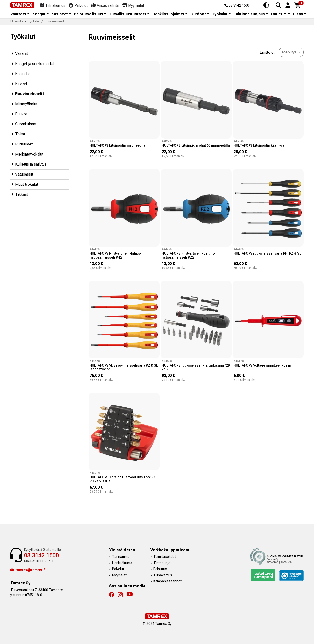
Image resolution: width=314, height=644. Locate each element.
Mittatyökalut (24, 104)
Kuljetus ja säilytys (28, 164)
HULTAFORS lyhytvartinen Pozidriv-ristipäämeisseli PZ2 (189, 255)
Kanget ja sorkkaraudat (32, 63)
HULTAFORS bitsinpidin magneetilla (118, 145)
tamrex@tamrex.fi (28, 570)
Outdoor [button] (198, 14)
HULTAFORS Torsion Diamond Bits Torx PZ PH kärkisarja (123, 479)
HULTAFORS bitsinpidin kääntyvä (259, 145)
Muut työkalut (24, 184)
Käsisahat (21, 73)
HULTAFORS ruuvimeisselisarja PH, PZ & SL (267, 253)
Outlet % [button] (279, 14)
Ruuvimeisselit (27, 94)
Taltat (18, 134)
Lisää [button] (298, 14)
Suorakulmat (23, 124)
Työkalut (23, 36)
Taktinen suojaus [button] (249, 14)
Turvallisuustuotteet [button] (128, 14)
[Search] (278, 5)
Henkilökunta (122, 563)
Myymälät (119, 575)
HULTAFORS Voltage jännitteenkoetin (262, 365)
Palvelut (118, 569)
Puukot (19, 114)
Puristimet (21, 144)
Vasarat (19, 53)
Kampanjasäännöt (167, 581)
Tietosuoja (162, 563)
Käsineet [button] (60, 14)
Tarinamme (121, 557)
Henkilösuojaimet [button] (168, 14)
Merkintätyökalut (27, 154)
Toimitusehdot (165, 557)
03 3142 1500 (237, 6)
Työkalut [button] (220, 14)
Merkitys (290, 52)
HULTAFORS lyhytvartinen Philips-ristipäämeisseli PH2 (116, 255)
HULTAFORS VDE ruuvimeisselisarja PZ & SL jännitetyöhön (124, 367)
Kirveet (19, 84)
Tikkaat (19, 194)
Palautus (160, 569)
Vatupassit (22, 174)
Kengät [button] (39, 14)
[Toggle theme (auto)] (268, 5)
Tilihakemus (163, 575)
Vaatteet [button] (18, 14)
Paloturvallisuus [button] (88, 14)
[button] (288, 5)
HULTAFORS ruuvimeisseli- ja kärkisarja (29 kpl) (196, 367)
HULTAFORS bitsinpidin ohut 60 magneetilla (196, 145)
